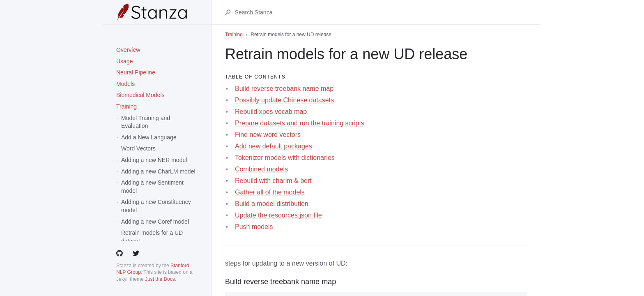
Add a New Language (149, 137)
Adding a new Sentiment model (152, 187)
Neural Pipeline (136, 72)
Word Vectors (138, 148)
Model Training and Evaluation (146, 122)
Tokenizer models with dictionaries (285, 158)
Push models (254, 227)
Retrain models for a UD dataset (152, 237)
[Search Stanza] (381, 12)
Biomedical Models (140, 95)
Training (126, 106)
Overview (128, 50)
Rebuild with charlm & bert (273, 181)
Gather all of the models (270, 192)
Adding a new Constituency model (156, 206)
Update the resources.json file (278, 215)
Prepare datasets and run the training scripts (300, 123)
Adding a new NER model (154, 160)
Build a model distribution (272, 204)
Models (125, 84)
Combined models (261, 169)
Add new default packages (274, 146)
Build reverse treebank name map (284, 89)
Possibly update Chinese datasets (284, 100)
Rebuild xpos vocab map (271, 112)
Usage (124, 61)
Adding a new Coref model (155, 222)
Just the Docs (160, 279)
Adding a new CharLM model (158, 171)
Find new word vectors (268, 135)
